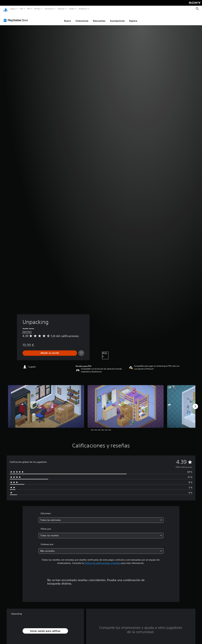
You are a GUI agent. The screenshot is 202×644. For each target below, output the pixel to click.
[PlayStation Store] (16, 17)
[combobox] (101, 517)
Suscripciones (117, 18)
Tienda (72, 9)
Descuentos (99, 18)
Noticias (61, 9)
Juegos (13, 9)
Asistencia (83, 9)
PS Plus (37, 9)
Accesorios (49, 9)
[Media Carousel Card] (46, 403)
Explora (133, 18)
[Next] (195, 403)
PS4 (29, 9)
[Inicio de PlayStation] (6, 9)
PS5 (22, 9)
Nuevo (68, 18)
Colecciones (82, 18)
